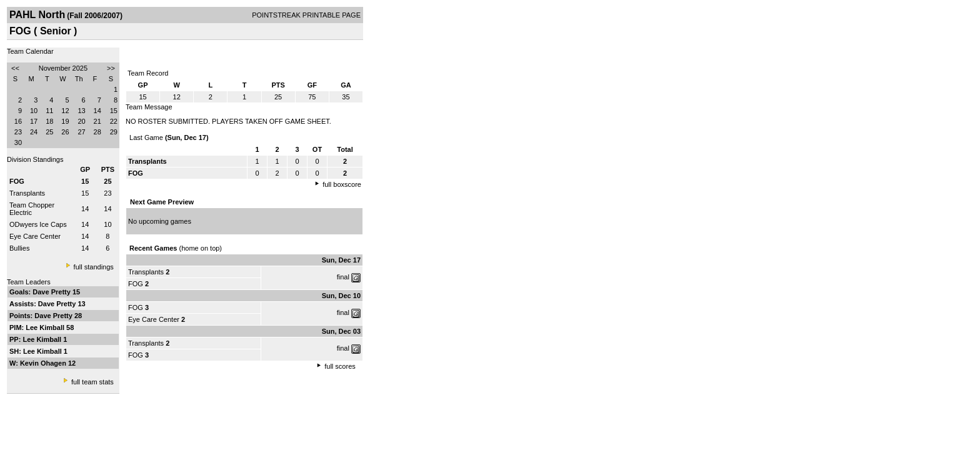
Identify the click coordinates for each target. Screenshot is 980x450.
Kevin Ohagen (44, 363)
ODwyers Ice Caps (38, 224)
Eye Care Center (35, 236)
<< (15, 68)
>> (111, 68)
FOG (136, 284)
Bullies (19, 248)
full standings (94, 267)
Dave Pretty (52, 292)
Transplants (27, 193)
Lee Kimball (46, 327)
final (343, 277)
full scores (340, 366)
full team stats (92, 382)
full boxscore (342, 184)
